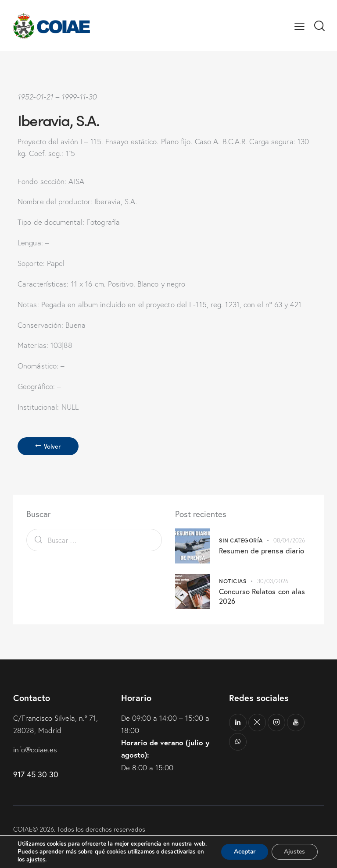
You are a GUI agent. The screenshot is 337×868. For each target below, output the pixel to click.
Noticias (233, 581)
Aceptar (243, 848)
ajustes (36, 860)
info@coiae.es (35, 749)
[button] (299, 26)
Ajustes (294, 848)
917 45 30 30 (36, 774)
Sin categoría (241, 540)
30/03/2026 (273, 581)
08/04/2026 (289, 540)
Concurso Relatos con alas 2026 (262, 596)
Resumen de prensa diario (262, 551)
